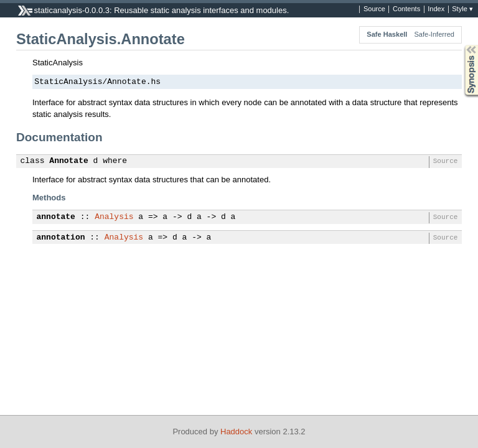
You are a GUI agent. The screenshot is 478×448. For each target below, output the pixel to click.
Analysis (114, 217)
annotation (61, 238)
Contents (406, 9)
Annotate (68, 161)
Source (374, 9)
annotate (56, 217)
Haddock (236, 432)
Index (436, 9)
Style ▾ (462, 9)
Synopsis (461, 45)
